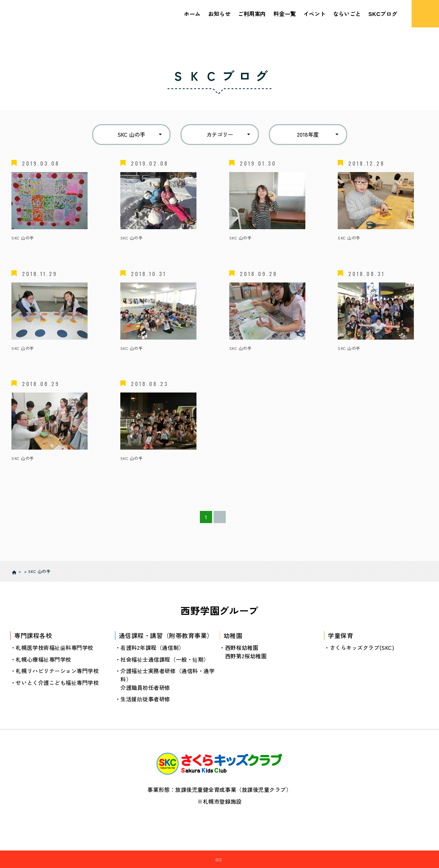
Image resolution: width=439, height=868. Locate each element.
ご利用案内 (252, 14)
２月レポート (28, 247)
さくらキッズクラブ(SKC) (362, 647)
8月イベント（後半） (364, 357)
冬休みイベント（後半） (151, 247)
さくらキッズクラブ (223, 859)
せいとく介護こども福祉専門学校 (57, 682)
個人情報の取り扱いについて (219, 823)
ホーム (192, 14)
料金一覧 (285, 14)
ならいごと (347, 14)
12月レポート (354, 247)
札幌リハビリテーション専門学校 (57, 671)
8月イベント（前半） (38, 468)
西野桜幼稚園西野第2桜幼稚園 (246, 652)
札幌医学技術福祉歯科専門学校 (54, 647)
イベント (314, 14)
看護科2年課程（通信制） (152, 647)
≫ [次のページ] (244, 517)
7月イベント (136, 468)
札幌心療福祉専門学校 (43, 659)
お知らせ (219, 14)
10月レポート (137, 357)
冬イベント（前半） (254, 247)
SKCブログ (383, 14)
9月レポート (245, 357)
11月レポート (28, 357)
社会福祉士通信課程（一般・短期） (165, 659)
